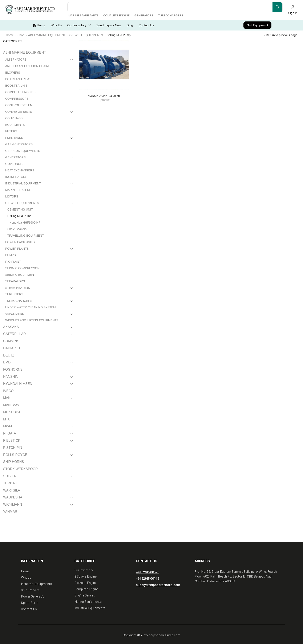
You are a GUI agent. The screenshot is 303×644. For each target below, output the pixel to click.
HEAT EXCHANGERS (20, 170)
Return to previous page (282, 35)
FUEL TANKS (14, 138)
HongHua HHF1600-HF (25, 223)
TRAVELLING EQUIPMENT (26, 236)
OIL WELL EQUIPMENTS (86, 35)
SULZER (10, 476)
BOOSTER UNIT (16, 86)
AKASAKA (11, 327)
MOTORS (12, 196)
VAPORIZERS (15, 314)
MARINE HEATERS (18, 190)
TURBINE (11, 483)
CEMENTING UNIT (20, 209)
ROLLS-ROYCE (15, 455)
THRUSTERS (14, 294)
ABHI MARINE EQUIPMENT (47, 35)
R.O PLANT (13, 262)
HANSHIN (11, 377)
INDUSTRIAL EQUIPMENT (23, 183)
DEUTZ (9, 355)
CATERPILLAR (15, 334)
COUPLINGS (14, 118)
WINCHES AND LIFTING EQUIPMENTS (32, 320)
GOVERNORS (15, 164)
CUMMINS (11, 341)
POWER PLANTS (17, 249)
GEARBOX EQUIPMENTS (23, 151)
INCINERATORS (16, 177)
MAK (7, 398)
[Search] (277, 7)
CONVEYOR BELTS (19, 112)
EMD (7, 362)
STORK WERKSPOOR (21, 469)
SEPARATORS (15, 281)
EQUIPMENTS (15, 125)
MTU (7, 419)
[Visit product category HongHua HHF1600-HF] (104, 65)
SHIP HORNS (14, 462)
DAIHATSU (11, 348)
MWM (8, 426)
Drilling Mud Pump (19, 216)
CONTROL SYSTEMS (20, 105)
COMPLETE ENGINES (20, 92)
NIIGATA (10, 433)
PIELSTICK (12, 441)
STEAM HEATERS (18, 288)
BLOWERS (13, 73)
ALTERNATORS (16, 60)
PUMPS (11, 255)
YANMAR (10, 512)
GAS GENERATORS (19, 144)
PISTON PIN (13, 448)
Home (10, 35)
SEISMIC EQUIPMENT (21, 275)
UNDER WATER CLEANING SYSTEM (31, 307)
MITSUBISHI (13, 412)
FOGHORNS (13, 369)
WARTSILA (12, 490)
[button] (293, 10)
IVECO (8, 391)
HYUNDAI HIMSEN (18, 384)
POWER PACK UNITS (20, 242)
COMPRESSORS (17, 99)
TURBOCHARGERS (19, 301)
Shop (21, 35)
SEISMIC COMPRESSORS (23, 268)
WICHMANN (13, 504)
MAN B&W (11, 405)
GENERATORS (15, 157)
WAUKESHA (13, 497)
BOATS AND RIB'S (18, 79)
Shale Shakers (17, 229)
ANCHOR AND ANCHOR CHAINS (28, 66)
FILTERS (11, 131)
